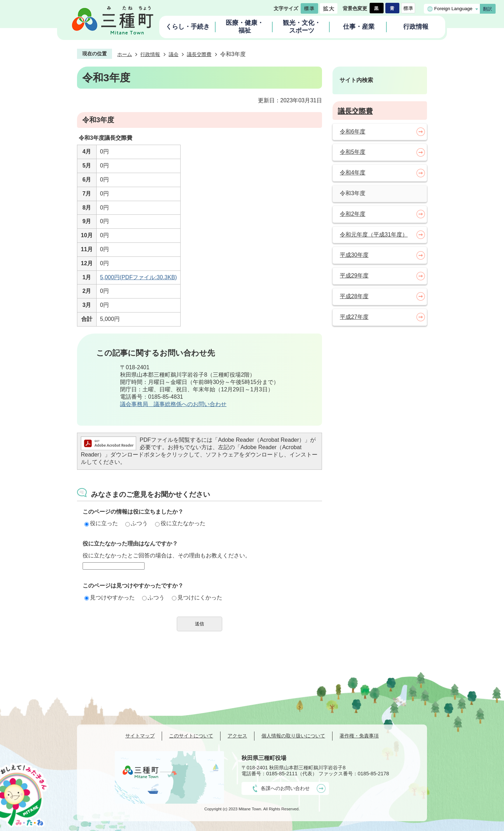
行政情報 (150, 54)
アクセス (237, 736)
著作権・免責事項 (359, 736)
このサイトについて (191, 736)
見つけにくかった (197, 598)
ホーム (125, 54)
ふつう (136, 523)
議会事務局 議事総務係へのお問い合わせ (173, 404)
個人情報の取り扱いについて (293, 736)
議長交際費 (199, 54)
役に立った (101, 523)
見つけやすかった (110, 598)
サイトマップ (140, 736)
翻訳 (488, 9)
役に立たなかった (180, 523)
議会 (174, 54)
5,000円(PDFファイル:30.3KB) (139, 277)
